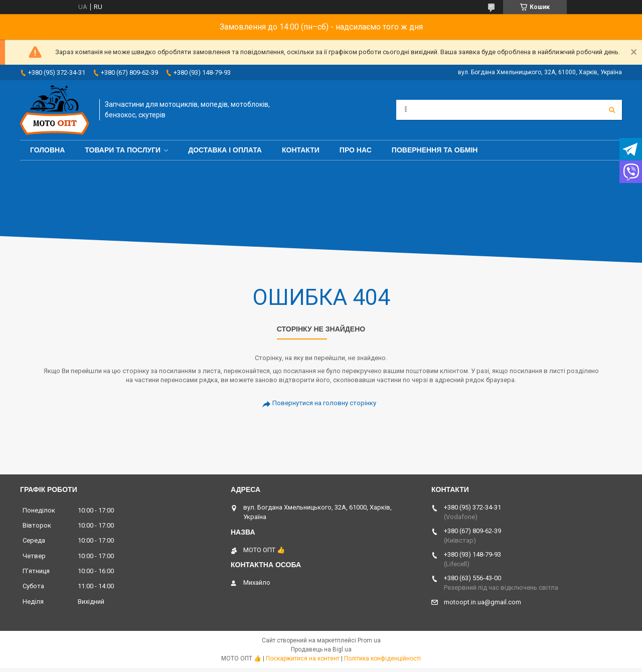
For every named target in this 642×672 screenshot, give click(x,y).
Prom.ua (369, 640)
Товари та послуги (123, 150)
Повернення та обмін (435, 150)
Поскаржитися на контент (303, 658)
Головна (47, 150)
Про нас (356, 150)
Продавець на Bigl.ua (321, 649)
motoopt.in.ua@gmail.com (483, 602)
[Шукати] (612, 110)
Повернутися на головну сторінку (324, 403)
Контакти (301, 150)
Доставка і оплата (225, 150)
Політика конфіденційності (382, 658)
